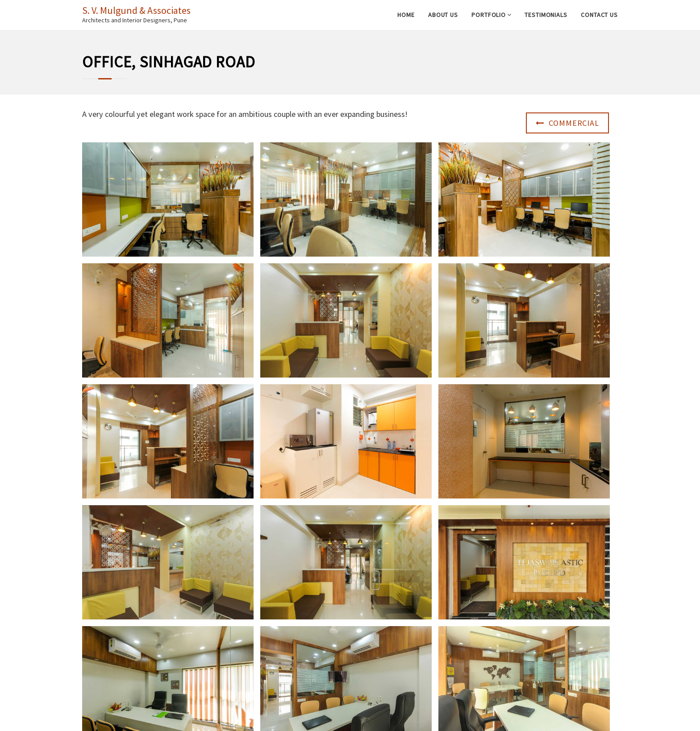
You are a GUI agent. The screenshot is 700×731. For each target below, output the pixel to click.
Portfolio (489, 15)
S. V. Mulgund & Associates (136, 10)
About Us (443, 15)
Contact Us (599, 15)
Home (406, 15)
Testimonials (546, 15)
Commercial (567, 123)
